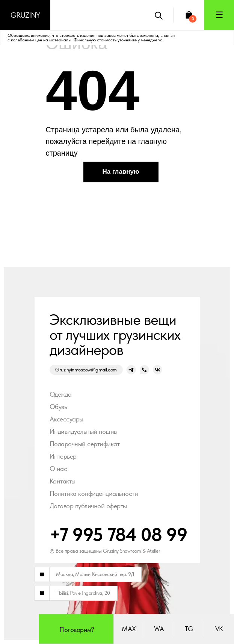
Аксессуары (66, 419)
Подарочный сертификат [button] (85, 444)
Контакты (63, 481)
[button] (219, 15)
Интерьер (63, 456)
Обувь (58, 407)
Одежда (61, 394)
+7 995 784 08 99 (119, 534)
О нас (58, 469)
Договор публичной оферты (88, 506)
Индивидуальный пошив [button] (83, 431)
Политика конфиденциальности (94, 493)
